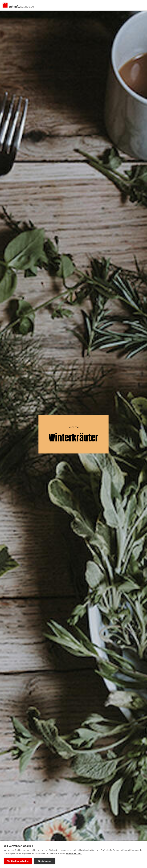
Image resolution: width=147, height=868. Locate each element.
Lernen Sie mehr (74, 853)
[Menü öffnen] (142, 5)
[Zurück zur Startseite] (18, 5)
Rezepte (74, 427)
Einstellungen (44, 861)
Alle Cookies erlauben (18, 861)
